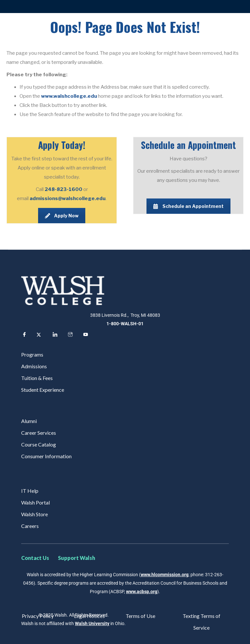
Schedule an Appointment (188, 206)
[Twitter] (39, 335)
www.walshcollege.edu (69, 96)
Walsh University (92, 623)
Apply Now (62, 216)
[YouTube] (85, 335)
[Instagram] (69, 335)
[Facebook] (23, 335)
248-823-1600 (64, 189)
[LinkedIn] (54, 335)
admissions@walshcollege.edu (68, 198)
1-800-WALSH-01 (125, 324)
